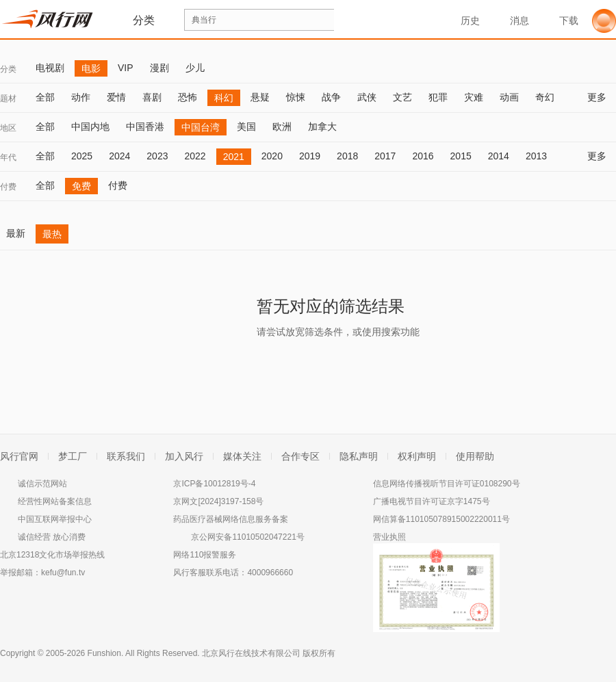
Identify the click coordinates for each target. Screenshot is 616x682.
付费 (8, 187)
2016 (423, 156)
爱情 (116, 97)
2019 (310, 156)
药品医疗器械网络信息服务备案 (231, 519)
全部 (45, 97)
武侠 (367, 97)
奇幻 (545, 97)
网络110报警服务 (205, 555)
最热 (52, 234)
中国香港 (145, 127)
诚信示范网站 (42, 484)
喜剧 (152, 97)
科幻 (224, 98)
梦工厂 (73, 456)
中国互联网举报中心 (55, 519)
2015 (461, 156)
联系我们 (126, 456)
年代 (8, 157)
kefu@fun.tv (63, 573)
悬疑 (260, 97)
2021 (234, 157)
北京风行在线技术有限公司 (251, 653)
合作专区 (300, 456)
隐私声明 (359, 456)
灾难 (474, 97)
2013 (536, 156)
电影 (91, 68)
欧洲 (282, 127)
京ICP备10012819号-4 (214, 484)
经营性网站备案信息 (55, 501)
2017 (385, 156)
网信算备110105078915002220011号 (441, 519)
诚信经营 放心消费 (52, 537)
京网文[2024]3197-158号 (218, 501)
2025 (82, 156)
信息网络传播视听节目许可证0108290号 (447, 484)
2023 (157, 156)
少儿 (195, 68)
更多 (602, 97)
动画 (509, 97)
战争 (331, 97)
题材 (8, 99)
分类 (8, 69)
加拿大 (322, 127)
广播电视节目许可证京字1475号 (432, 501)
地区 (8, 128)
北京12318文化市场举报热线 (52, 555)
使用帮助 (475, 456)
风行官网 (19, 456)
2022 (195, 156)
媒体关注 (242, 456)
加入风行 (184, 456)
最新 (16, 233)
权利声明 (417, 456)
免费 (81, 186)
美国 (246, 127)
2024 (119, 156)
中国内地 (90, 127)
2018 (347, 156)
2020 (272, 156)
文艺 (402, 97)
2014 (499, 156)
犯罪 (438, 97)
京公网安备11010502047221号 (247, 537)
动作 (81, 97)
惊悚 (296, 97)
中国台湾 (201, 127)
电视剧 (50, 68)
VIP (126, 68)
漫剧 (159, 68)
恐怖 (188, 97)
